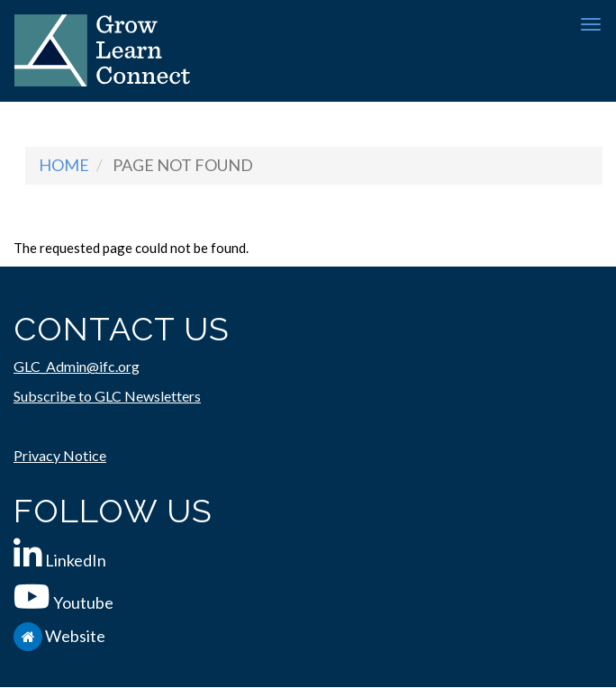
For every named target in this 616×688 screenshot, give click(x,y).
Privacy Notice (60, 455)
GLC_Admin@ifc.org (77, 366)
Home (64, 165)
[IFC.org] (29, 636)
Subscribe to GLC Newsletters (107, 396)
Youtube (83, 602)
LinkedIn (76, 560)
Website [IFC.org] (75, 636)
